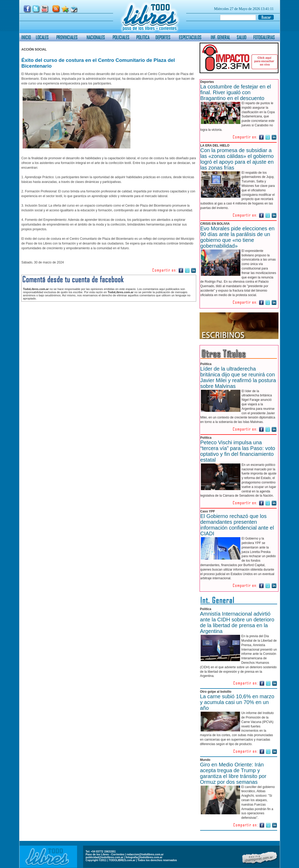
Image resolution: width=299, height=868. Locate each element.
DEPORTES (163, 37)
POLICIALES (121, 37)
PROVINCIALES (67, 37)
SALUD (242, 37)
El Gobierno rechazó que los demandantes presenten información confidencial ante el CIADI (237, 525)
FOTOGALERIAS (264, 37)
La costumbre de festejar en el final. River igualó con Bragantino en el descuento (236, 92)
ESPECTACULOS (190, 37)
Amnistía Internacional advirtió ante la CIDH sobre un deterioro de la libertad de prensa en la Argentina (237, 622)
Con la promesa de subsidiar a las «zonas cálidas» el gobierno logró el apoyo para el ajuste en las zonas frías (237, 159)
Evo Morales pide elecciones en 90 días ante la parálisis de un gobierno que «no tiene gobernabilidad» (237, 237)
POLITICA (143, 37)
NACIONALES (96, 37)
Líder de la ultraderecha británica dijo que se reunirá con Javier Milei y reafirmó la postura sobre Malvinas (238, 377)
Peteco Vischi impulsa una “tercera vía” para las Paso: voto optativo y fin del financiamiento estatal (238, 451)
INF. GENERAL (220, 37)
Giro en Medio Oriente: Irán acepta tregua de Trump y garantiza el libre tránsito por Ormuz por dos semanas (233, 773)
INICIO (26, 37)
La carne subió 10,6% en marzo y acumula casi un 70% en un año (237, 702)
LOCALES (42, 37)
